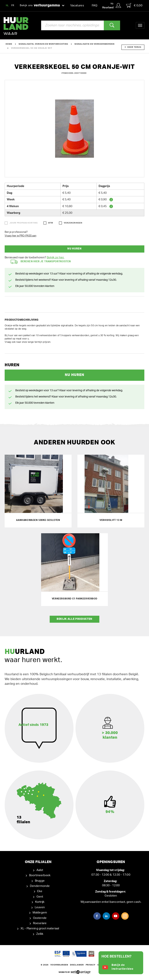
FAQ (94, 6)
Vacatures (77, 6)
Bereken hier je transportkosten (41, 262)
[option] (74, 129)
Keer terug (133, 47)
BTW (51, 223)
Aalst (40, 870)
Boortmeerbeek (40, 875)
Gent (40, 897)
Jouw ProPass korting (24, 223)
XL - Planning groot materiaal (40, 928)
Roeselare (40, 923)
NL (7, 5)
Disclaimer (77, 965)
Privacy (91, 965)
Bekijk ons (42, 6)
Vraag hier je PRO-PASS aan (20, 236)
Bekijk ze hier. (55, 258)
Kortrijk (40, 902)
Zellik (40, 934)
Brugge (40, 881)
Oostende (40, 918)
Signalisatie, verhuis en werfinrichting (43, 44)
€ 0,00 (134, 5)
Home (9, 44)
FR (13, 5)
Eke (40, 891)
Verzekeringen (73, 223)
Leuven (40, 907)
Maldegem (40, 913)
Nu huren (74, 249)
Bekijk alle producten (74, 619)
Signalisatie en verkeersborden (94, 44)
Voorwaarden (59, 965)
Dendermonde (40, 886)
